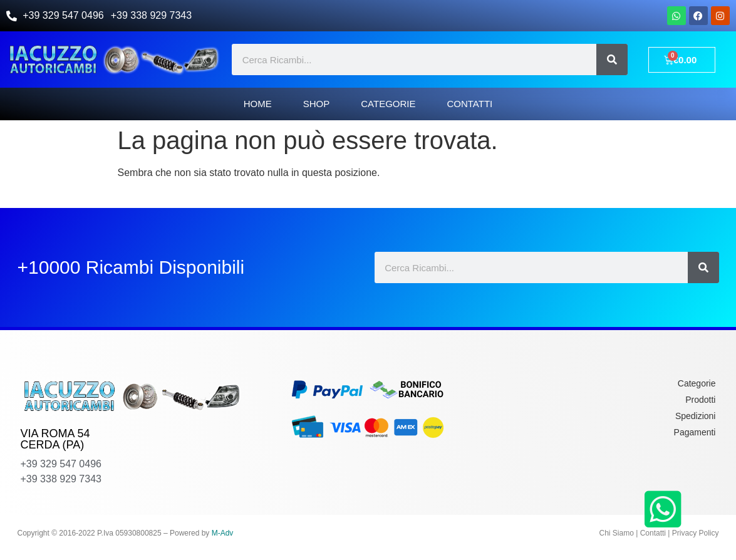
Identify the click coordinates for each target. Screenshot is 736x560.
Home (258, 104)
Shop (317, 104)
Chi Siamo (617, 533)
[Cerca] (612, 60)
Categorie (388, 104)
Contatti (469, 104)
